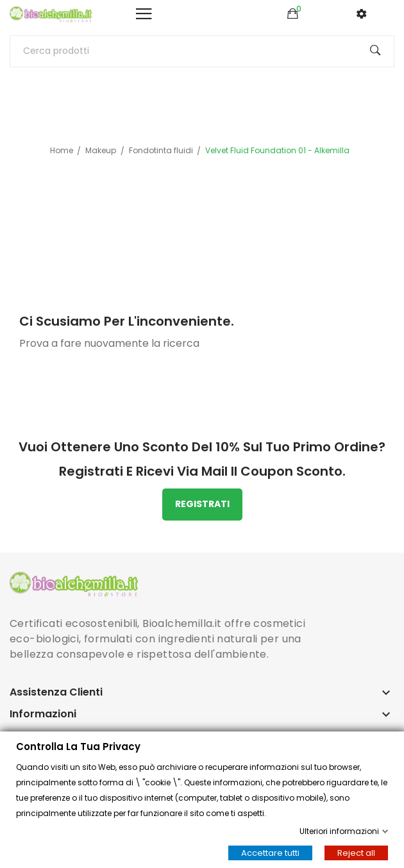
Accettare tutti (270, 853)
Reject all (356, 853)
